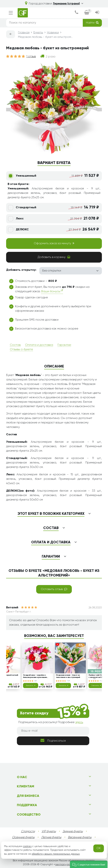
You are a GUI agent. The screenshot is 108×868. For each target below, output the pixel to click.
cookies (27, 846)
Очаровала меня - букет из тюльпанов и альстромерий (68, 676)
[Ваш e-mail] (53, 731)
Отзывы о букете (21, 349)
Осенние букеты (23, 837)
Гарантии (64, 345)
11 (68, 681)
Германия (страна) (68, 4)
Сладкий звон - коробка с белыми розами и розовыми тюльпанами (35, 677)
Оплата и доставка (39, 345)
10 (101, 681)
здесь (79, 722)
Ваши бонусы (52, 291)
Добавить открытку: (21, 270)
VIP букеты (49, 831)
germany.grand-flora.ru (69, 864)
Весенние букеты (80, 837)
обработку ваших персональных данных (56, 854)
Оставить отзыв (54, 589)
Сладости (28, 831)
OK (99, 848)
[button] (89, 864)
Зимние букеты (73, 831)
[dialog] (77, 13)
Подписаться (53, 740)
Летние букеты (51, 837)
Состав (15, 345)
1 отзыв (31, 57)
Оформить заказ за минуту (54, 243)
